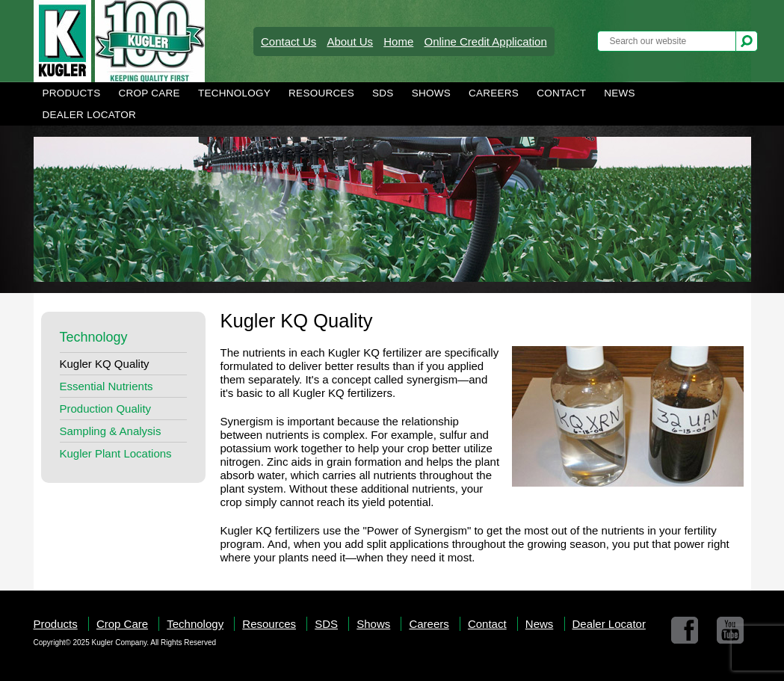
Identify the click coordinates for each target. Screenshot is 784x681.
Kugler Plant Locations (116, 453)
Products (72, 93)
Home (398, 41)
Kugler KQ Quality (105, 364)
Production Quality (106, 409)
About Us (350, 41)
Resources (321, 93)
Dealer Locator (90, 115)
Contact (561, 93)
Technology (234, 93)
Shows (431, 93)
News (620, 93)
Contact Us (288, 41)
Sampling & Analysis (111, 431)
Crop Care (149, 93)
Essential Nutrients (107, 386)
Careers (494, 93)
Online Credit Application (485, 41)
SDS (383, 93)
